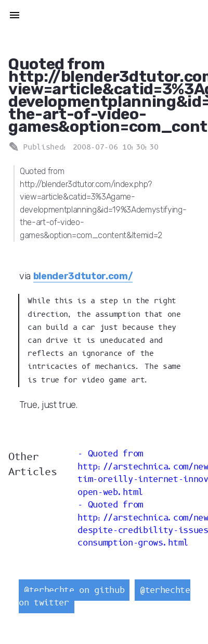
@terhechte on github (74, 590)
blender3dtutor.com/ (83, 276)
